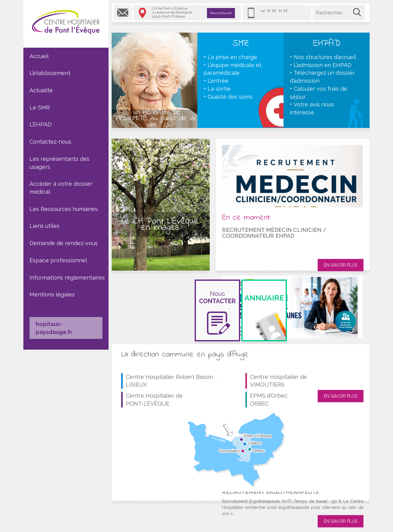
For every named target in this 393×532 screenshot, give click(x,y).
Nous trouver (221, 13)
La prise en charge (232, 57)
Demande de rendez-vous (64, 243)
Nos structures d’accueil (325, 57)
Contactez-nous (50, 142)
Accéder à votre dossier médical (61, 188)
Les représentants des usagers (60, 163)
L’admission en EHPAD (323, 65)
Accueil (39, 56)
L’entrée (218, 81)
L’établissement (50, 73)
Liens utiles (44, 226)
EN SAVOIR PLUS (341, 265)
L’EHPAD (41, 124)
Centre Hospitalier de (154, 400)
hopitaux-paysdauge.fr (54, 328)
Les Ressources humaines (64, 209)
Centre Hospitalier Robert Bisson (169, 381)
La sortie (219, 89)
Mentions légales (52, 294)
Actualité (41, 90)
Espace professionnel (58, 260)
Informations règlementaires (67, 278)
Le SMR (40, 107)
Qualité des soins (230, 97)
